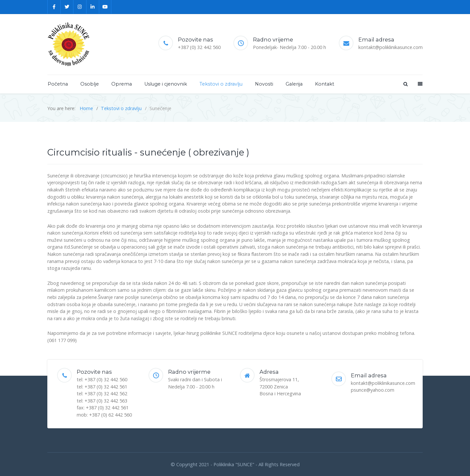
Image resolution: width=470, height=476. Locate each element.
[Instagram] (80, 7)
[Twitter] (67, 7)
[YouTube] (105, 7)
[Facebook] (54, 7)
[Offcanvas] (419, 84)
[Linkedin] (93, 7)
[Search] (405, 84)
